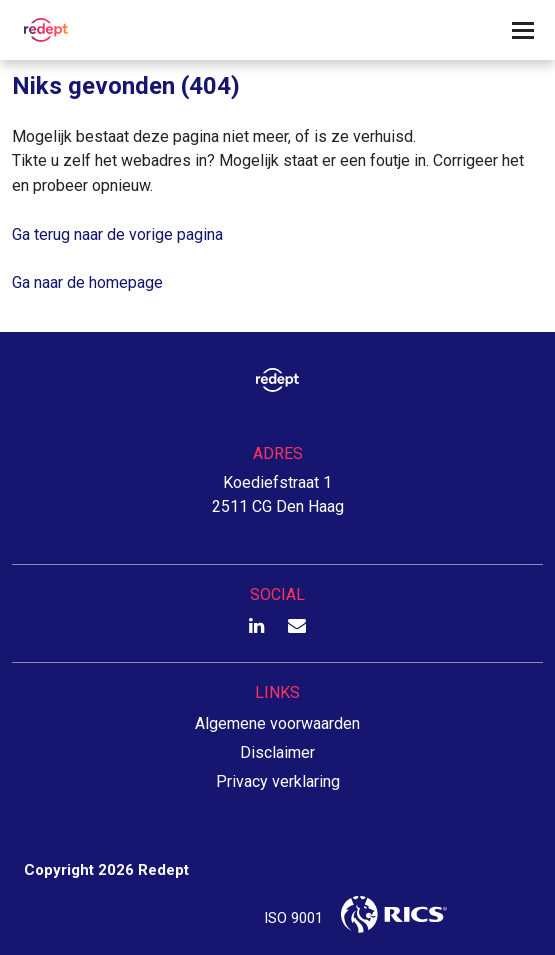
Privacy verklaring (278, 781)
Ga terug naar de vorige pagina (117, 234)
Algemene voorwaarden (277, 723)
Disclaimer (277, 752)
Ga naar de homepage (87, 282)
